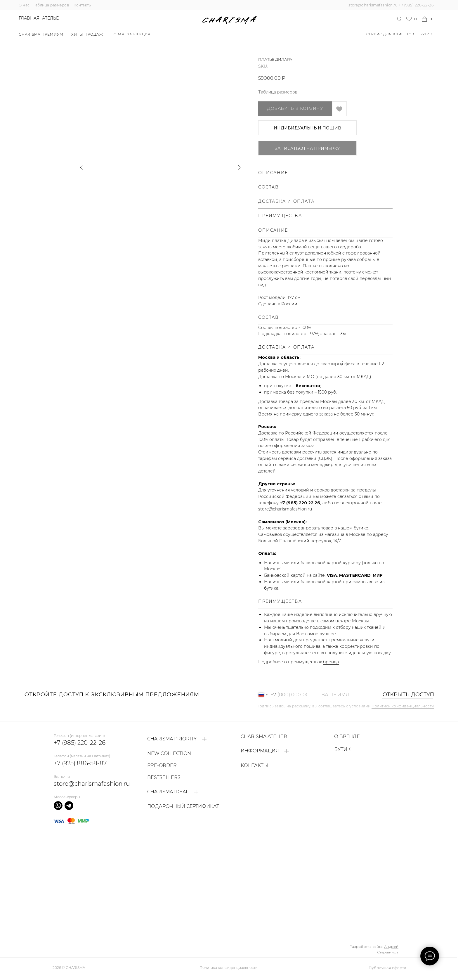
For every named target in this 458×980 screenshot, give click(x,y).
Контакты (83, 5)
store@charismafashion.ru (373, 5)
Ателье (50, 18)
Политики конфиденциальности (403, 706)
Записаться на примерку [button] (307, 148)
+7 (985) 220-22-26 (416, 5)
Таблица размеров (51, 5)
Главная (29, 18)
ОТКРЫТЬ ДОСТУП (405, 695)
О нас (24, 5)
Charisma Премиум (41, 34)
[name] (345, 695)
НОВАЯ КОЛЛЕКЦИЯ (131, 34)
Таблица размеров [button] (278, 92)
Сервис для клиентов (390, 34)
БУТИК (426, 34)
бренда (331, 662)
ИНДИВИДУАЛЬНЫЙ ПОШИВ (307, 128)
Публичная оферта (387, 968)
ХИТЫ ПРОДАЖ (87, 34)
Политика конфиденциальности (229, 968)
